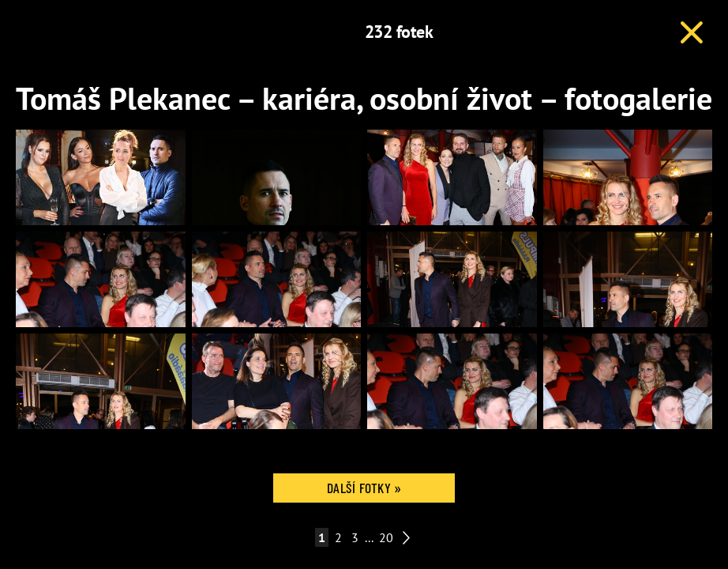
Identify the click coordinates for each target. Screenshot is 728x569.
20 (386, 537)
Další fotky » (364, 488)
